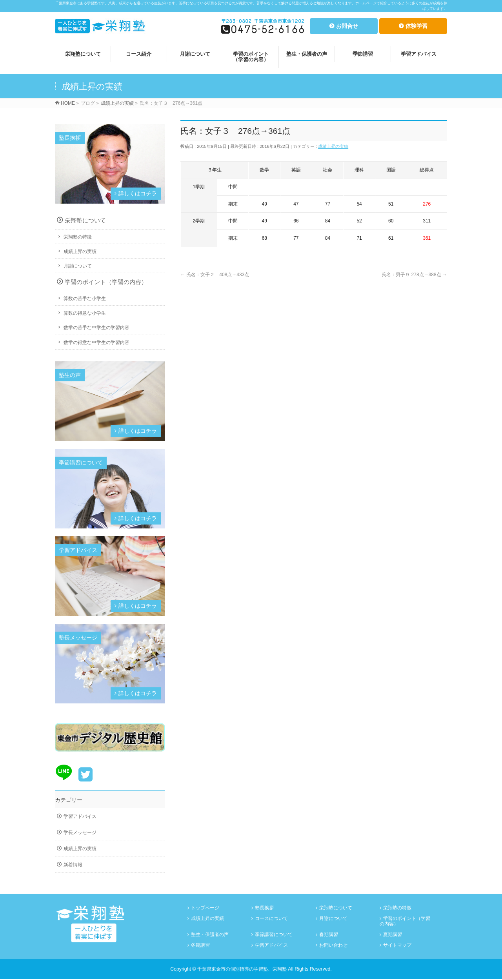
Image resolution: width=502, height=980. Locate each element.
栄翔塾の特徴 (78, 237)
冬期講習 (200, 945)
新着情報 (73, 865)
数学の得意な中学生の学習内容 (96, 342)
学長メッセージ (80, 832)
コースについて (271, 919)
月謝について (78, 266)
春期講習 (329, 935)
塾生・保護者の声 (210, 935)
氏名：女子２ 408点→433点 (215, 275)
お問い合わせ (333, 945)
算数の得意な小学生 (85, 313)
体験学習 (417, 26)
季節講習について (274, 935)
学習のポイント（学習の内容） (106, 282)
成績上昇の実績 (333, 146)
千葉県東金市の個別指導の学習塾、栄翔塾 (242, 969)
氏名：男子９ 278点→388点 (414, 275)
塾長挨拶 (264, 908)
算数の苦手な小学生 (85, 299)
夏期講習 (393, 935)
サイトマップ (397, 945)
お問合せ (347, 26)
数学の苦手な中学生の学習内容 (96, 328)
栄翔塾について (85, 220)
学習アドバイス (80, 816)
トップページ (205, 908)
